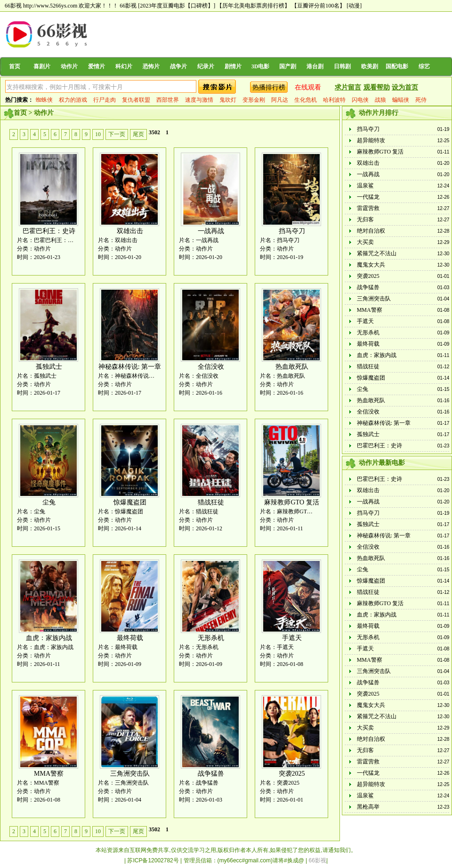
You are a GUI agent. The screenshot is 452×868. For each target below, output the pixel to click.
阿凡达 (280, 100)
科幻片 (124, 66)
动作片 (69, 66)
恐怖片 (151, 66)
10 (98, 134)
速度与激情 (199, 100)
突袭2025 (292, 774)
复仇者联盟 (136, 100)
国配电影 (397, 66)
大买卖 (365, 242)
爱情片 (97, 66)
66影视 (128, 6)
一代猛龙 (368, 197)
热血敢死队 (292, 367)
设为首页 (405, 87)
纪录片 (206, 66)
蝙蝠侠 (401, 100)
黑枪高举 (368, 807)
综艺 (424, 66)
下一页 (117, 134)
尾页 (138, 134)
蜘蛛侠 (44, 100)
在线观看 (308, 87)
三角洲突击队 (130, 774)
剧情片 (233, 66)
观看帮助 (377, 87)
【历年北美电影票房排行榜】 (253, 6)
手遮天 (292, 638)
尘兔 (49, 502)
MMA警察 (49, 774)
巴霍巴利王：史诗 (49, 231)
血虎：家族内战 (49, 638)
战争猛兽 (211, 774)
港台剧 (315, 66)
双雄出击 (130, 231)
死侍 (421, 100)
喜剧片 (42, 66)
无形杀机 (211, 638)
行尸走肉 (105, 100)
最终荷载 (130, 638)
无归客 (365, 219)
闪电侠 (360, 100)
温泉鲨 (365, 186)
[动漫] (354, 6)
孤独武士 (49, 367)
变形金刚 (254, 100)
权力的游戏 (73, 100)
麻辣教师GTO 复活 (291, 502)
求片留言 (348, 87)
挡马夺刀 (292, 231)
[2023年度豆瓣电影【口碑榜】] (177, 6)
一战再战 (211, 231)
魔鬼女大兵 (371, 265)
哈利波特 (334, 100)
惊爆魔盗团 (130, 502)
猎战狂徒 (211, 502)
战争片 (178, 66)
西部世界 (168, 100)
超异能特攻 (371, 140)
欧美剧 (370, 66)
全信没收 (211, 367)
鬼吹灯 (228, 100)
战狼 (380, 100)
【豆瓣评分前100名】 (318, 6)
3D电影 (261, 66)
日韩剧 (342, 66)
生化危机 (306, 100)
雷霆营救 (368, 208)
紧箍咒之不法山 (377, 253)
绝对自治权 (371, 231)
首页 (15, 66)
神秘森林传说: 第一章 (130, 367)
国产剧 (288, 66)
